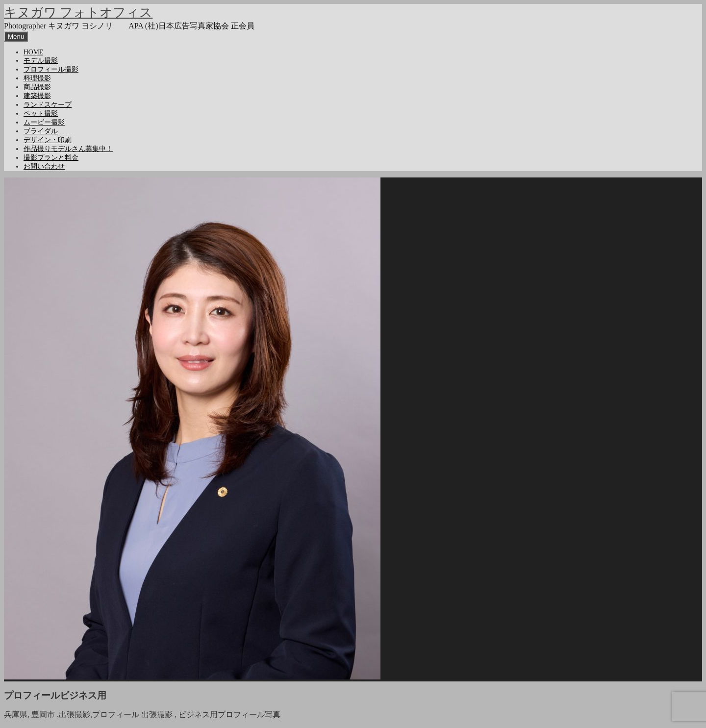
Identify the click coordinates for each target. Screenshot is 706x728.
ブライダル (41, 131)
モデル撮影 (41, 61)
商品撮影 (37, 87)
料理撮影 (37, 78)
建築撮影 (37, 96)
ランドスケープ (48, 105)
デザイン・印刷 (48, 140)
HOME (33, 52)
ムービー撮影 (44, 122)
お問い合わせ (44, 166)
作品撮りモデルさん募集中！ (68, 149)
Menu (16, 37)
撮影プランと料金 (51, 158)
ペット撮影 (41, 113)
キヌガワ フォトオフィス (78, 13)
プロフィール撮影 (51, 69)
